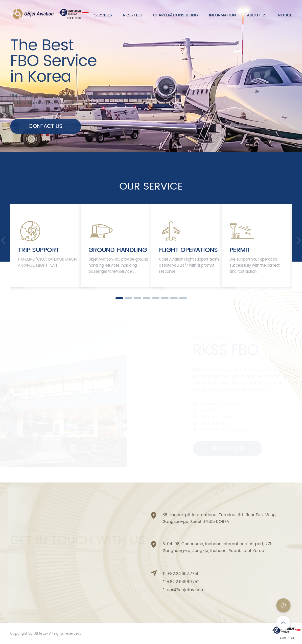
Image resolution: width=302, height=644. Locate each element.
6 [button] (165, 298)
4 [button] (147, 298)
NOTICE (285, 15)
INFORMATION (222, 15)
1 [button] (119, 298)
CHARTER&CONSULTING (175, 15)
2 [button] (128, 298)
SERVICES (103, 15)
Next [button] (299, 240)
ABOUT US (257, 15)
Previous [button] (3, 240)
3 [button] (137, 298)
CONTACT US (45, 126)
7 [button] (174, 298)
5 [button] (156, 298)
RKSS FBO (132, 15)
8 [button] (183, 298)
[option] (45, 245)
